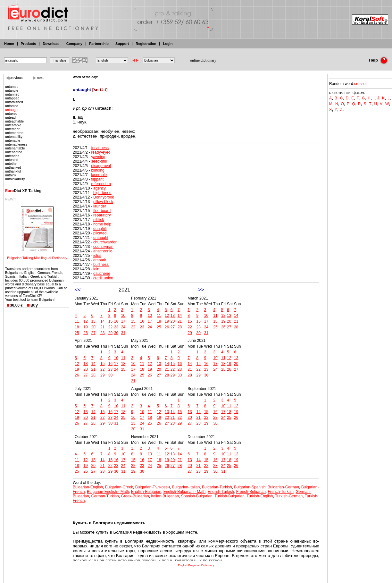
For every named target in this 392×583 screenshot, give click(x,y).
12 (85, 321)
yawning (98, 157)
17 (123, 321)
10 (123, 316)
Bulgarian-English (88, 487)
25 (77, 333)
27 (93, 333)
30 (116, 333)
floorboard (102, 211)
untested (12, 160)
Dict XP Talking (23, 191)
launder (100, 206)
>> (201, 290)
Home (9, 44)
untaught (12, 110)
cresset (360, 84)
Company (74, 44)
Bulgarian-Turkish (217, 487)
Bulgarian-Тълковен (153, 487)
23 (116, 327)
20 (93, 327)
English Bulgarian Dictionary (196, 565)
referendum (101, 184)
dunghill (100, 229)
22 (110, 327)
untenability (14, 137)
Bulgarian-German (283, 487)
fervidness (100, 148)
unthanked (13, 167)
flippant (97, 179)
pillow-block (103, 202)
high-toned (102, 193)
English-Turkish (221, 492)
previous (16, 78)
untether (11, 164)
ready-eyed (101, 152)
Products (29, 44)
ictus (97, 256)
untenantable (15, 148)
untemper (12, 129)
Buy (34, 305)
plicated (100, 233)
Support (122, 44)
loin (96, 269)
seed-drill (99, 161)
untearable (13, 125)
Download (51, 44)
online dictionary (203, 60)
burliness (101, 265)
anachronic (103, 251)
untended (12, 156)
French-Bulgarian (251, 492)
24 (123, 327)
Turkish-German (289, 496)
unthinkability (15, 179)
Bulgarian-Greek (119, 487)
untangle (12, 90)
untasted (12, 106)
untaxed (11, 114)
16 (116, 321)
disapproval (101, 166)
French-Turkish (281, 492)
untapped (12, 98)
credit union (103, 278)
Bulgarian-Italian (186, 487)
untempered (14, 133)
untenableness (16, 144)
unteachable (14, 121)
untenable (13, 140)
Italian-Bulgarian (165, 496)
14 (102, 321)
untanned (12, 94)
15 (110, 321)
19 (85, 327)
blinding (98, 170)
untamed (12, 87)
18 (77, 327)
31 (123, 333)
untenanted (14, 152)
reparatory (102, 215)
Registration (146, 44)
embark (100, 260)
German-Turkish (105, 496)
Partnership (99, 44)
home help (102, 224)
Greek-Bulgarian (135, 496)
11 (77, 321)
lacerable (99, 175)
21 (102, 327)
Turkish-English (260, 496)
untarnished (14, 102)
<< (78, 290)
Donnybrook (104, 197)
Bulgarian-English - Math (108, 492)
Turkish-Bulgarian (229, 496)
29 (110, 333)
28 (102, 333)
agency (100, 188)
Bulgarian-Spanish (250, 487)
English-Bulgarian (146, 492)
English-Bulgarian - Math (184, 492)
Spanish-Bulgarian (197, 496)
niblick (99, 220)
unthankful (13, 171)
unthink (11, 175)
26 (85, 333)
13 (93, 321)
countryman (103, 247)
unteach (11, 117)
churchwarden (105, 242)
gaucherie (102, 274)
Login (168, 44)
